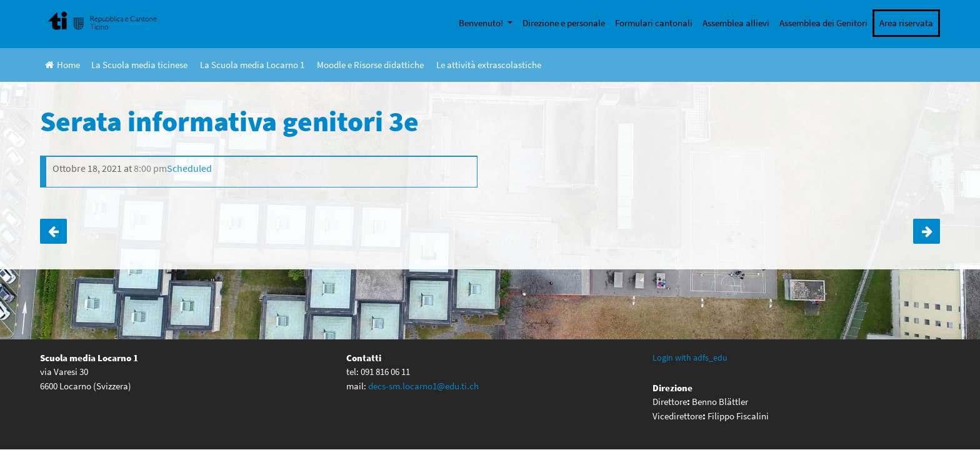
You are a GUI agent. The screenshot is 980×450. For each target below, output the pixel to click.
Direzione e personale (564, 23)
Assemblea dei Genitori (823, 23)
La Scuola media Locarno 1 (252, 65)
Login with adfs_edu (690, 357)
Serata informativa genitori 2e (927, 231)
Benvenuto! (482, 23)
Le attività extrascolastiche (489, 65)
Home (62, 65)
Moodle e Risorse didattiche (370, 65)
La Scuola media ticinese (139, 65)
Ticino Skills (53, 231)
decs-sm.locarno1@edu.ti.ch (423, 386)
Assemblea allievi (736, 23)
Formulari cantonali (654, 23)
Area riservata (906, 23)
